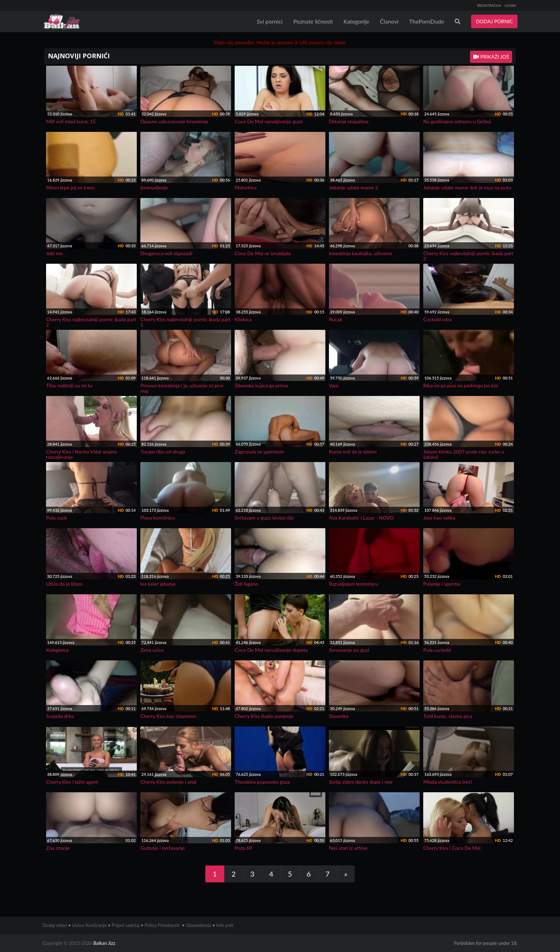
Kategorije (356, 21)
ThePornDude (427, 21)
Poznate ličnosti (313, 21)
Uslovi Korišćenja (89, 925)
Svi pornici (270, 21)
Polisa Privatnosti (162, 925)
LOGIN (510, 5)
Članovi (389, 21)
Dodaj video (55, 925)
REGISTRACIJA (489, 5)
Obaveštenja (198, 925)
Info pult (225, 925)
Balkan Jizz (104, 943)
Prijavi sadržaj (126, 925)
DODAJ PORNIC (494, 21)
